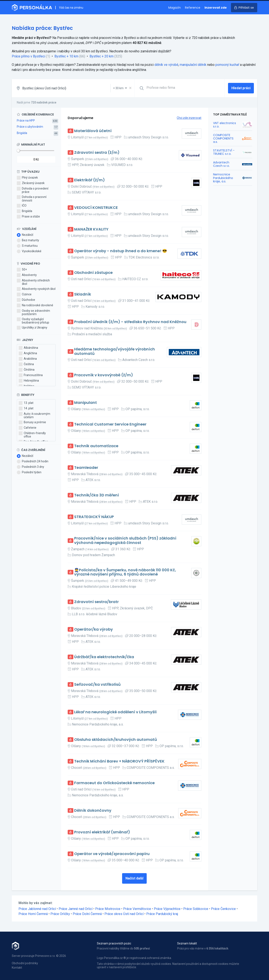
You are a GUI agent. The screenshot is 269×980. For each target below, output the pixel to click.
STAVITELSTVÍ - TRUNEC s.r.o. (224, 152)
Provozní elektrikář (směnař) (102, 832)
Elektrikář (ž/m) (90, 180)
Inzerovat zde (216, 8)
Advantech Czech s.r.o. (221, 164)
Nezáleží (25, 235)
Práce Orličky (60, 914)
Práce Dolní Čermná (87, 914)
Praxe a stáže (28, 217)
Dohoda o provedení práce (33, 190)
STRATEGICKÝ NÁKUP (94, 517)
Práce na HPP (26, 121)
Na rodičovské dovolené (35, 305)
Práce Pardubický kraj (162, 914)
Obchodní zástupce (93, 273)
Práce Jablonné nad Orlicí (37, 909)
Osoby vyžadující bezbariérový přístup (33, 321)
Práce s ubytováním (30, 127)
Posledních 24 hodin (33, 461)
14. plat (26, 408)
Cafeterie (28, 428)
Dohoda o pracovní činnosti (32, 199)
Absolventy (27, 275)
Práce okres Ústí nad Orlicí (124, 914)
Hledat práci (241, 88)
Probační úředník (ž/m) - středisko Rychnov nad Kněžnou (130, 322)
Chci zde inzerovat (189, 118)
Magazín (175, 8)
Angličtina (28, 353)
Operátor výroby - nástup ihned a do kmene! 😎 (121, 251)
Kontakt (17, 968)
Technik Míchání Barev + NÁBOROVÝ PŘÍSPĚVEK (119, 761)
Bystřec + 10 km (66, 56)
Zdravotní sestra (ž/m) (97, 153)
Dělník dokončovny (93, 811)
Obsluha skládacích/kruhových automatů (116, 740)
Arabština (28, 359)
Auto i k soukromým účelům (34, 415)
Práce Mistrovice (108, 909)
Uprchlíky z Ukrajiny (32, 328)
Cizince (24, 294)
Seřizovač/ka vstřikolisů (97, 685)
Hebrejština (29, 381)
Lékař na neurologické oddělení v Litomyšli (115, 712)
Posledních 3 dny (30, 467)
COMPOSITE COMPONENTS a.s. (223, 138)
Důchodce (26, 300)
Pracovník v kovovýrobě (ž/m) (104, 375)
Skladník (83, 294)
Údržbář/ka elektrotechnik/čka (104, 657)
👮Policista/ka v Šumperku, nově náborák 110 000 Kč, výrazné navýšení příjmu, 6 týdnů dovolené (125, 572)
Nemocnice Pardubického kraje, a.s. (223, 178)
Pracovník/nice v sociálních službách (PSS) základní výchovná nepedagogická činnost (125, 540)
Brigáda (22, 133)
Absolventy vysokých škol (36, 289)
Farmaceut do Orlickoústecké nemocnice (114, 783)
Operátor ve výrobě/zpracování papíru (112, 854)
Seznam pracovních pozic (114, 943)
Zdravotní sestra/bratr (96, 602)
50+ (22, 270)
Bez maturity (28, 240)
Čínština (27, 370)
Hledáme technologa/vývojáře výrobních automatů (115, 351)
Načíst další (134, 878)
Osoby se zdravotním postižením (33, 312)
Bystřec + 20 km (102, 56)
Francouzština (31, 375)
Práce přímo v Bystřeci (28, 56)
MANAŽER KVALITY (91, 229)
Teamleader (86, 468)
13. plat (26, 403)
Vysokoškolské (29, 251)
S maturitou (27, 246)
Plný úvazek (27, 178)
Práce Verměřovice (137, 909)
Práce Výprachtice (167, 909)
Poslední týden (29, 472)
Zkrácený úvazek (31, 183)
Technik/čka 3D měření (97, 495)
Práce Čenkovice (223, 909)
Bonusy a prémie (32, 422)
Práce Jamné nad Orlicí (76, 909)
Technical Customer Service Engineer (110, 424)
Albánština (28, 348)
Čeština (26, 364)
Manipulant (86, 403)
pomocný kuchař (227, 65)
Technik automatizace (96, 446)
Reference (193, 8)
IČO (22, 206)
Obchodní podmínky (25, 963)
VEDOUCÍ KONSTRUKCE (96, 208)
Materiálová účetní (93, 131)
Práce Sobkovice (196, 909)
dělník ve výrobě (166, 65)
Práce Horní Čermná (33, 914)
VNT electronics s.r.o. (225, 125)
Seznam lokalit (187, 943)
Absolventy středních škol (33, 282)
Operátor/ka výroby (94, 629)
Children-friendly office (32, 435)
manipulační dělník (193, 65)
